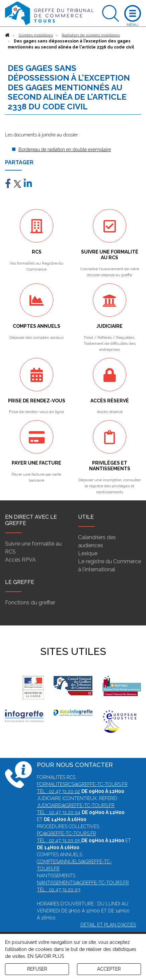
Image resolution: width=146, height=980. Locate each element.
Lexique (88, 553)
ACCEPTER (109, 969)
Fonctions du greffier (30, 603)
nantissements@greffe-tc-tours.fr (83, 883)
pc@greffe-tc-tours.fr (66, 834)
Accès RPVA (20, 560)
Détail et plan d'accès (108, 925)
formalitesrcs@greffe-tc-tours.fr (82, 784)
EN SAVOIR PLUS (46, 956)
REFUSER (37, 969)
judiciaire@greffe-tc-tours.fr (76, 805)
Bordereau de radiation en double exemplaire (65, 150)
